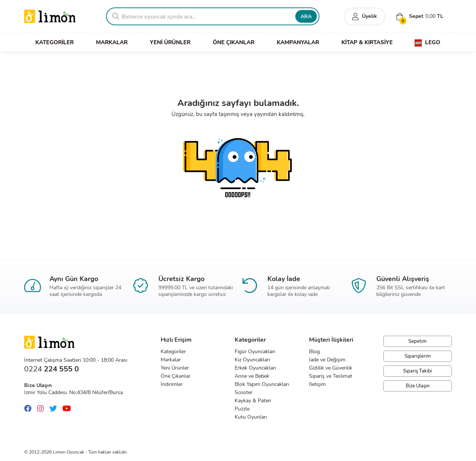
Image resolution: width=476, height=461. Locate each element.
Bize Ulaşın (418, 386)
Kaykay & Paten (253, 401)
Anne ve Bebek (252, 376)
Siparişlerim (418, 356)
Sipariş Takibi (418, 371)
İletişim (317, 384)
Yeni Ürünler (175, 368)
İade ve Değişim (327, 360)
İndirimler (172, 384)
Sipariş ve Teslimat (331, 376)
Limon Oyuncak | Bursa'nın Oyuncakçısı (50, 17)
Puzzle (242, 409)
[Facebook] (30, 409)
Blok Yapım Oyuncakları (262, 384)
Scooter (244, 392)
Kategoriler (173, 352)
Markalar (171, 360)
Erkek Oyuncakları (255, 368)
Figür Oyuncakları (255, 352)
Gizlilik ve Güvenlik (331, 368)
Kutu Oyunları (251, 417)
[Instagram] (42, 409)
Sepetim (417, 341)
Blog (314, 352)
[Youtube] (69, 409)
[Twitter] (55, 409)
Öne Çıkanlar (176, 376)
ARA (306, 17)
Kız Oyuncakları (252, 360)
